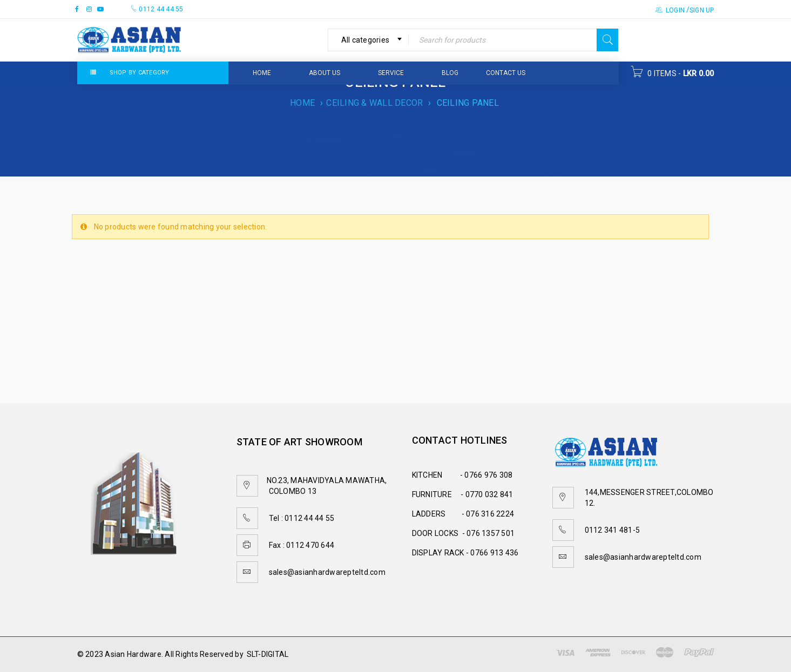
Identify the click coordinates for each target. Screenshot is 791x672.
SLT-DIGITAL (268, 654)
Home (302, 103)
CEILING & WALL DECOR (374, 103)
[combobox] (369, 40)
